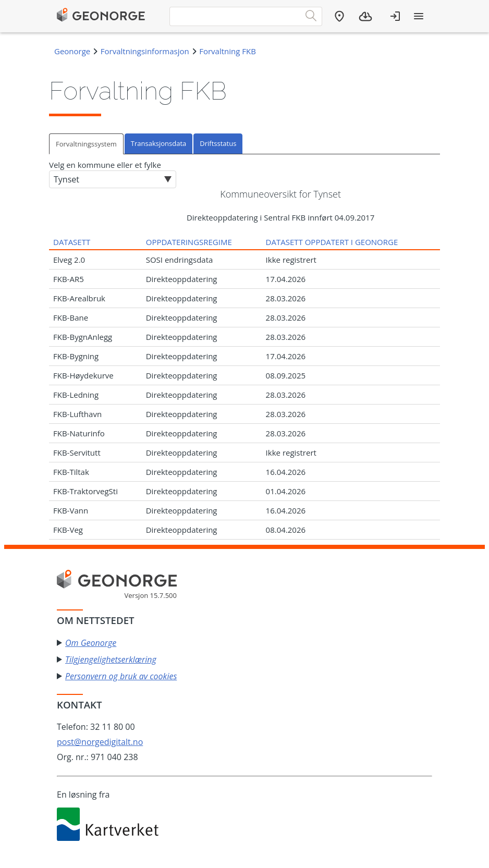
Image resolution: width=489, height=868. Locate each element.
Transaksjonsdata (158, 143)
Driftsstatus (218, 143)
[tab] (87, 144)
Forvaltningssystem (86, 144)
